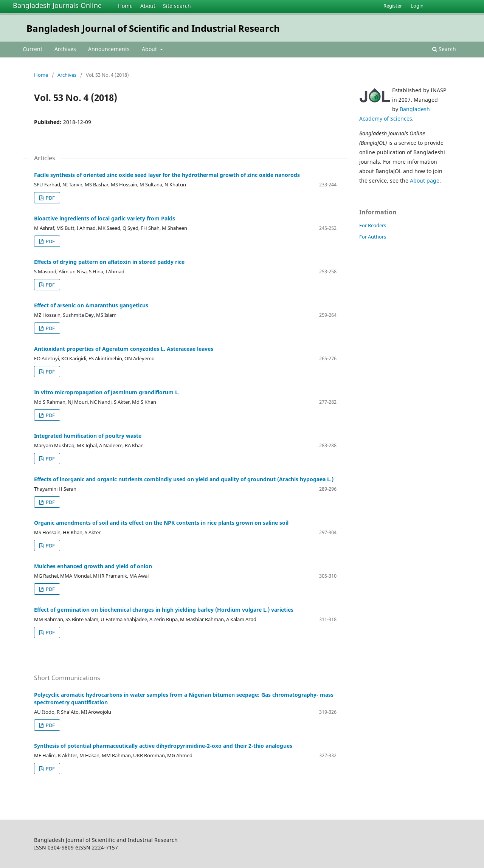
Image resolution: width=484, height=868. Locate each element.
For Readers (373, 225)
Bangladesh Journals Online (57, 5)
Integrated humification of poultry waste (88, 436)
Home (125, 6)
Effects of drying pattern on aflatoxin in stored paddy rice (109, 262)
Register (393, 6)
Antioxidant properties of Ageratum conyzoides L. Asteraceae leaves (124, 349)
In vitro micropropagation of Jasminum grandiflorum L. (107, 392)
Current (33, 49)
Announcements (109, 49)
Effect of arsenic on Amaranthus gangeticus (91, 305)
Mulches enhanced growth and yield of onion (93, 566)
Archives (65, 49)
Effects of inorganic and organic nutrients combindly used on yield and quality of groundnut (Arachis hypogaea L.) (184, 479)
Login (417, 6)
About (148, 6)
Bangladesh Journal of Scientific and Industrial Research (153, 28)
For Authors (373, 237)
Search (444, 49)
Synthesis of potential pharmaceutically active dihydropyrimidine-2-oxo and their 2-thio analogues (163, 746)
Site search (177, 6)
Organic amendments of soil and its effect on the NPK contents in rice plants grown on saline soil (161, 523)
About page (425, 181)
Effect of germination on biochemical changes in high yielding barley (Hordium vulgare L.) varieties (164, 610)
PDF (50, 198)
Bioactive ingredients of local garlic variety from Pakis (105, 218)
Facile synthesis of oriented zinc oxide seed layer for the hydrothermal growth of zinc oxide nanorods (167, 175)
